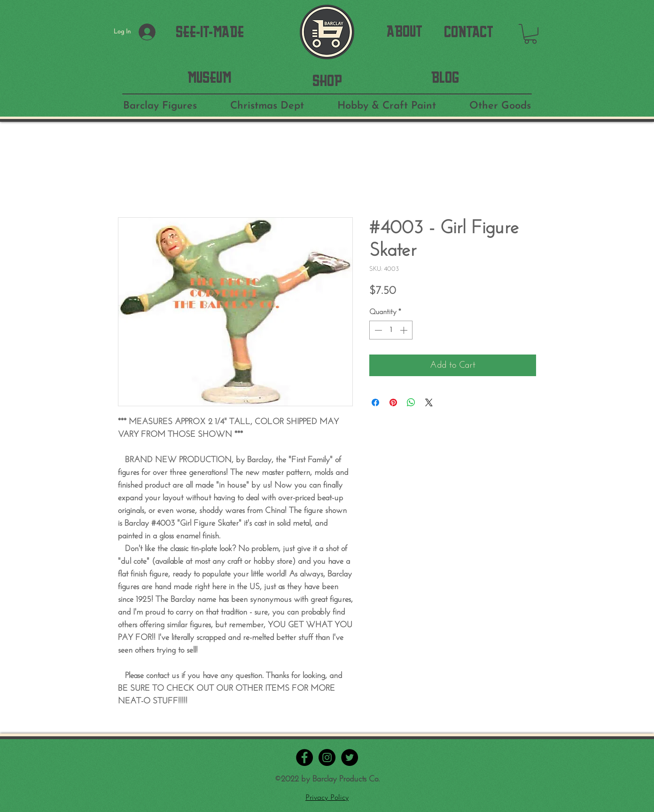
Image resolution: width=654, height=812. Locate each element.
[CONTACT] (469, 32)
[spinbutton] (391, 330)
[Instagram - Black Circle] (327, 757)
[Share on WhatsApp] (411, 402)
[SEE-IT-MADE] (210, 32)
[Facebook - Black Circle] (304, 757)
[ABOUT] (405, 32)
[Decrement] (377, 330)
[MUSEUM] (209, 78)
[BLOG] (445, 78)
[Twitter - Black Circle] (350, 757)
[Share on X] (429, 402)
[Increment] (405, 330)
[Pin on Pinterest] (393, 402)
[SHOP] (327, 81)
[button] (530, 34)
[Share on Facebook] (375, 402)
